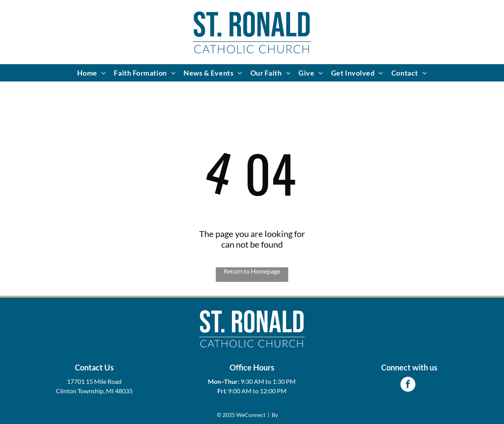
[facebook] (408, 385)
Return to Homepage (252, 271)
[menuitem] (92, 73)
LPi (283, 415)
